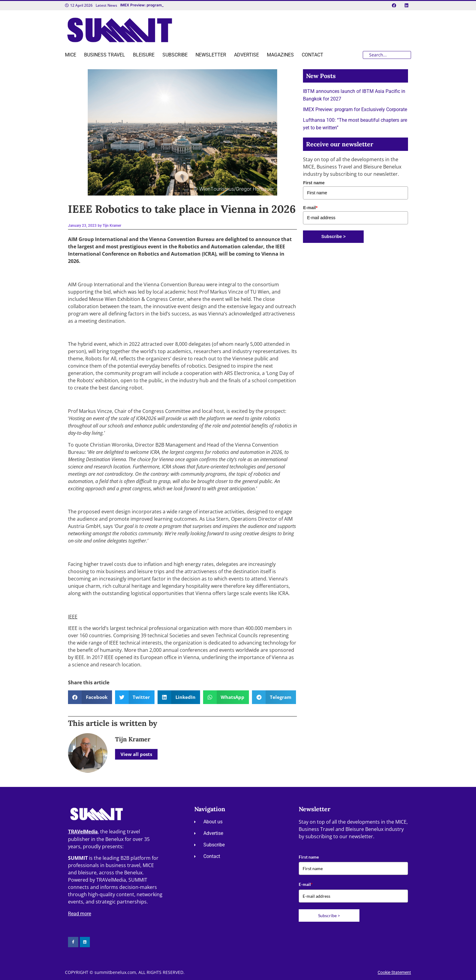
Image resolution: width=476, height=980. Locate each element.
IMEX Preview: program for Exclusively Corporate (355, 109)
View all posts (136, 754)
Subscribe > (334, 236)
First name (314, 183)
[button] (90, 697)
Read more (80, 914)
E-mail (310, 208)
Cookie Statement (394, 972)
